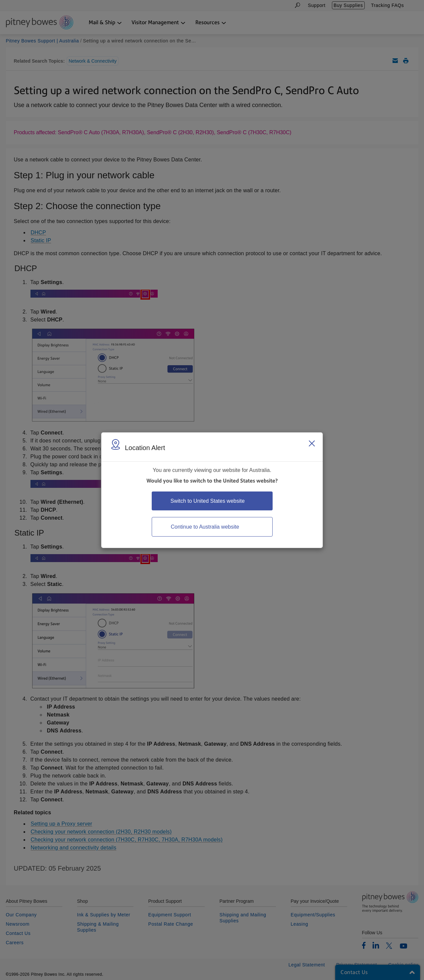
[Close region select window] (312, 443)
